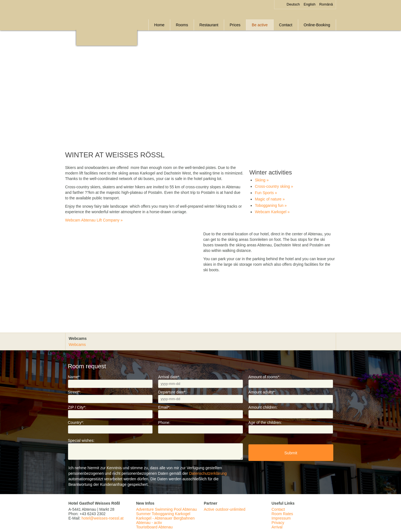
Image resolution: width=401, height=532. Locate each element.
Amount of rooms (264, 377)
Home (159, 25)
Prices (235, 25)
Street (74, 392)
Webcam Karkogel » (272, 212)
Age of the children (265, 423)
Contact (286, 25)
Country (76, 423)
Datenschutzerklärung (208, 473)
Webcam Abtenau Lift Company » (94, 220)
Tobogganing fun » (271, 205)
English (310, 4)
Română (326, 4)
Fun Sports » (266, 193)
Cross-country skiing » (274, 186)
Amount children (263, 407)
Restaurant (209, 25)
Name (74, 377)
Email (164, 407)
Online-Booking (317, 25)
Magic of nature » (270, 199)
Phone (164, 423)
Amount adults (262, 392)
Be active (260, 25)
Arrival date (169, 377)
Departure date (172, 392)
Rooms (182, 25)
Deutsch (293, 4)
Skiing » (262, 180)
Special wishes (81, 440)
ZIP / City (77, 407)
